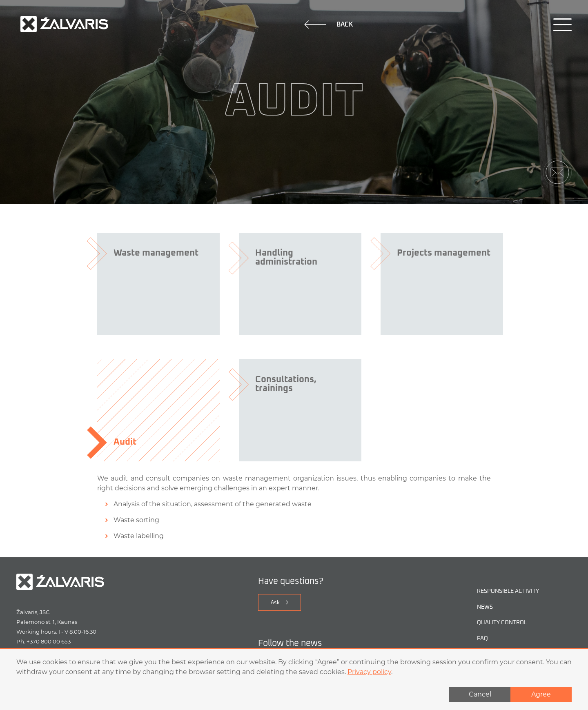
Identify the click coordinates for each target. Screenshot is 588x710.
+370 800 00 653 (49, 641)
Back (329, 24)
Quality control (502, 623)
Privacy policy (369, 672)
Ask (275, 603)
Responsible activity (508, 591)
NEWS (485, 607)
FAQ (482, 639)
